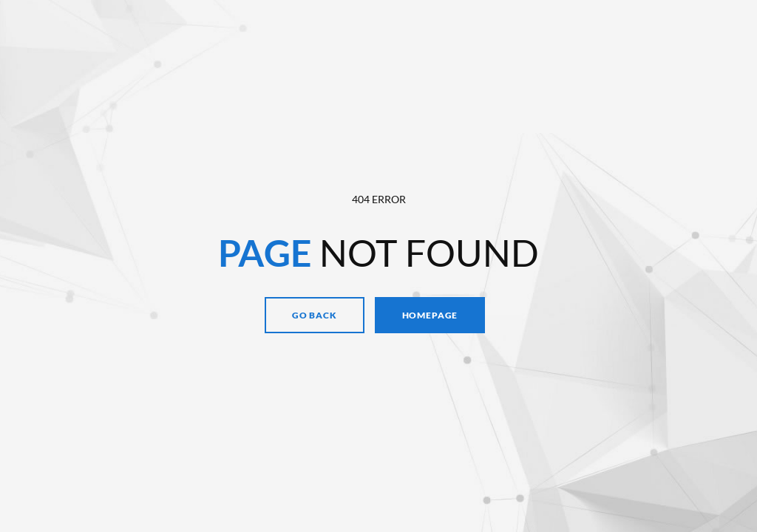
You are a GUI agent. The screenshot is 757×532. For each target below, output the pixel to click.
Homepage (430, 315)
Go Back (315, 315)
